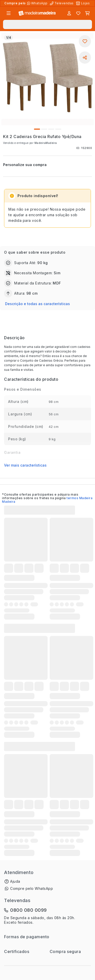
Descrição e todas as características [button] (37, 304)
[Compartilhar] (85, 58)
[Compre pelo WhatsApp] (38, 3)
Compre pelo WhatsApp (32, 888)
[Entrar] (69, 13)
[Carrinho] (87, 13)
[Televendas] (62, 3)
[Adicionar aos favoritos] (85, 41)
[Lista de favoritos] (78, 13)
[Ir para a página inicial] (37, 13)
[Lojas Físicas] (83, 3)
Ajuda (15, 881)
